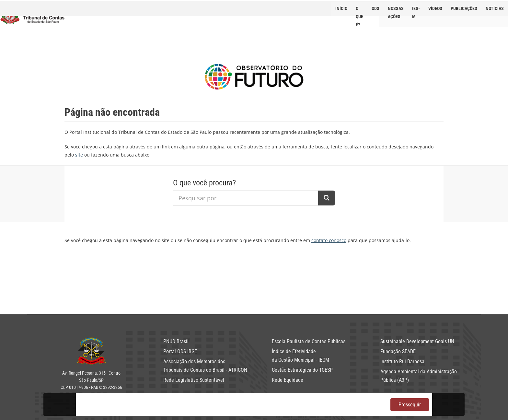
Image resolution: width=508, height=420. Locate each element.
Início (341, 8)
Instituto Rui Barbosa (402, 362)
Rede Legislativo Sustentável (194, 380)
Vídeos (435, 8)
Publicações (464, 8)
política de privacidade (286, 400)
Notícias (495, 8)
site (79, 155)
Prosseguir (410, 405)
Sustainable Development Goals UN (417, 341)
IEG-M (416, 11)
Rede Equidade (288, 380)
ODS (375, 8)
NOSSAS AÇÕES (396, 11)
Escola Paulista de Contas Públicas (309, 341)
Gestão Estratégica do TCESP (302, 370)
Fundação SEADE (398, 351)
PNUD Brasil (176, 341)
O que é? (359, 11)
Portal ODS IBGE (180, 351)
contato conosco (329, 240)
